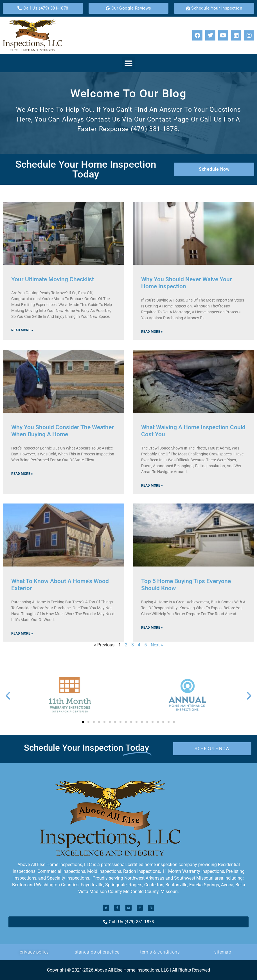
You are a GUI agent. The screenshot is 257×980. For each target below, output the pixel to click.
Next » (157, 645)
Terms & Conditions (160, 952)
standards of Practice (97, 952)
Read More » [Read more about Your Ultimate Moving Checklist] (22, 330)
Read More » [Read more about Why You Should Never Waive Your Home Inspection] (152, 332)
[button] (129, 63)
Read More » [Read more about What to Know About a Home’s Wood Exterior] (22, 633)
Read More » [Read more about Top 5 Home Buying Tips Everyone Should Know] (152, 628)
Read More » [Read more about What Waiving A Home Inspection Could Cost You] (152, 485)
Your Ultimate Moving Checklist (53, 279)
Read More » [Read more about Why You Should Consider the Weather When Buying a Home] (22, 474)
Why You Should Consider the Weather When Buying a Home (63, 431)
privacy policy (34, 952)
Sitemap (223, 952)
